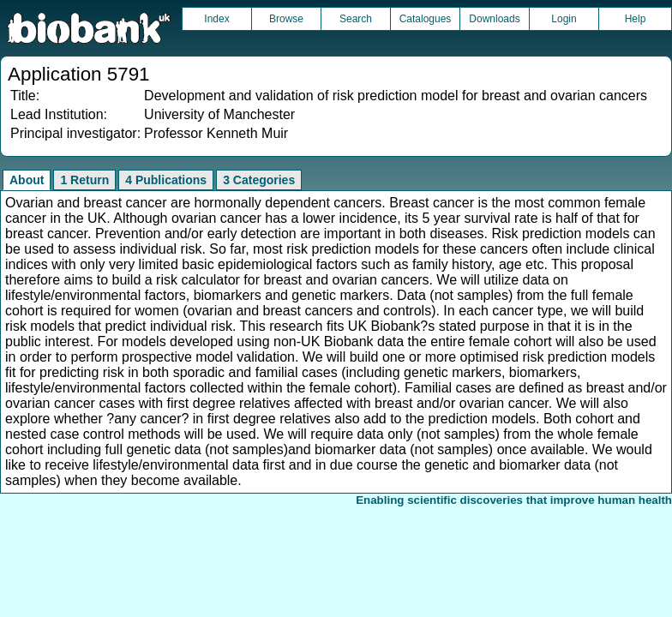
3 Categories (259, 180)
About (27, 180)
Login (564, 19)
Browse (286, 19)
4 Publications (166, 180)
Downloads (494, 19)
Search (356, 19)
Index (216, 19)
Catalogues (426, 19)
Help (636, 19)
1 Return (84, 180)
